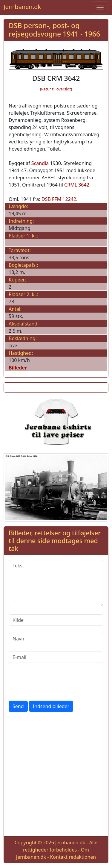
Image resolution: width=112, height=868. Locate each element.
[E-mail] (56, 657)
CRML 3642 (77, 185)
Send (18, 706)
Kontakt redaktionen (73, 857)
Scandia (40, 163)
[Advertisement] (56, 775)
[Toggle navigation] (100, 7)
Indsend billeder (51, 706)
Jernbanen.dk (22, 7)
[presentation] (54, 682)
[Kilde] (56, 620)
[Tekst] (56, 584)
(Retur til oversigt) (56, 89)
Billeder (18, 368)
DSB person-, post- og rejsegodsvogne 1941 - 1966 (54, 30)
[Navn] (56, 639)
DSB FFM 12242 (59, 199)
